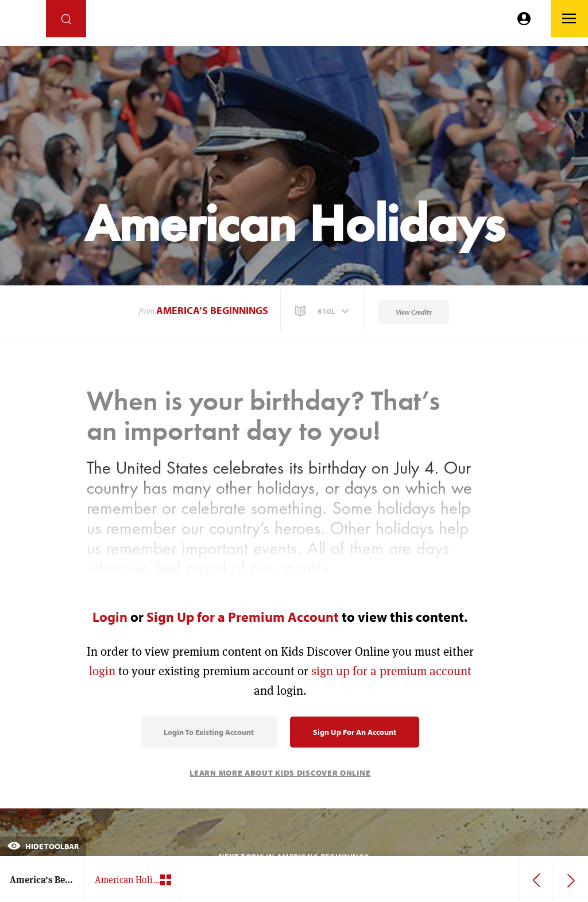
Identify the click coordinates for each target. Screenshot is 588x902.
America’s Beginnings (212, 310)
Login (110, 617)
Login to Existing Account (209, 732)
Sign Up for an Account (355, 732)
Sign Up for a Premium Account (243, 617)
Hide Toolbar (43, 846)
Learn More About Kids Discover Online (280, 773)
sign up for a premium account (391, 671)
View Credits (414, 312)
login (102, 671)
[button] (323, 311)
